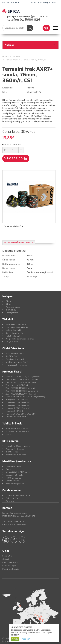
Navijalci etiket (12, 342)
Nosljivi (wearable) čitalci (17, 362)
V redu (15, 639)
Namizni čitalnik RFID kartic (17, 472)
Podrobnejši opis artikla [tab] (19, 243)
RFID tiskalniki (12, 452)
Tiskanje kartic (12, 313)
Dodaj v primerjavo (12, 144)
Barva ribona (9, 268)
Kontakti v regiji (9, 566)
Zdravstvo (10, 501)
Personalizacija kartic (15, 484)
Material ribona (10, 256)
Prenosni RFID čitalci (15, 449)
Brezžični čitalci (12, 356)
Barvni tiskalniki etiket (15, 333)
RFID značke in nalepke (16, 455)
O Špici (6, 559)
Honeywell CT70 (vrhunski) (17, 400)
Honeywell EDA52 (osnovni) (18, 408)
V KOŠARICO (13, 158)
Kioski (8, 434)
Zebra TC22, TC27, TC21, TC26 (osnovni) (23, 377)
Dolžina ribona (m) (11, 264)
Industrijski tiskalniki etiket (17, 327)
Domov (6, 56)
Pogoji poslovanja (11, 569)
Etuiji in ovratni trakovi (15, 475)
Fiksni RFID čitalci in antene (17, 446)
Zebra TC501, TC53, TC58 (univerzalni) (22, 380)
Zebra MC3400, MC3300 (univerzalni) (22, 391)
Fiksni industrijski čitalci (16, 365)
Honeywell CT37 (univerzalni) (18, 402)
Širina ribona (9, 260)
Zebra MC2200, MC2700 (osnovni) (20, 388)
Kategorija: (8, 88)
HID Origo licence (13, 478)
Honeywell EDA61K (14, 411)
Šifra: (5, 92)
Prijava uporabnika (47, 3)
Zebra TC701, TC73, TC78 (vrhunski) (21, 382)
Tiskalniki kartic (12, 481)
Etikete (8, 301)
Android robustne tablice (17, 429)
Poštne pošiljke (12, 498)
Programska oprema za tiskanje (20, 339)
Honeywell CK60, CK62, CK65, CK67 (21, 414)
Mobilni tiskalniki (13, 330)
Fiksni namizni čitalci (15, 359)
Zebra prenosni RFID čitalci (17, 385)
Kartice (8, 469)
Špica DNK (7, 556)
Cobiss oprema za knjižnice (18, 495)
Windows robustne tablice (17, 431)
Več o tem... (27, 639)
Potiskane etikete (13, 307)
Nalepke (16, 56)
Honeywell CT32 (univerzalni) (18, 405)
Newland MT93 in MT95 (16, 417)
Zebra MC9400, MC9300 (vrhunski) (21, 394)
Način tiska (8, 272)
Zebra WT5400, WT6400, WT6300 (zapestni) (25, 397)
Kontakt (33, 3)
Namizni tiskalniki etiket (16, 325)
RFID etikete (11, 310)
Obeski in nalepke (13, 466)
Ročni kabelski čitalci (15, 353)
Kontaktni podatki (10, 562)
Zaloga (6, 277)
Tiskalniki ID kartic (13, 336)
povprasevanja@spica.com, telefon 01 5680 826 (29, 18)
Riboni (8, 304)
